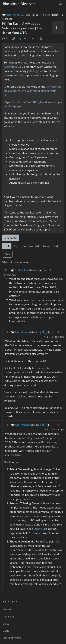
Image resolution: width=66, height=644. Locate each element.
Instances (9, 616)
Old (56, 246)
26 (5, 38)
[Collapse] (6, 270)
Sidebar (11, 238)
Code (6, 630)
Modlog (8, 609)
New (46, 246)
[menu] (61, 4)
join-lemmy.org (12, 638)
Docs (6, 623)
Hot (7, 246)
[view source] (41, 38)
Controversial (31, 246)
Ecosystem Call (13, 67)
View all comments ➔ (15, 262)
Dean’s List (40, 529)
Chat (7, 254)
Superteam (10, 51)
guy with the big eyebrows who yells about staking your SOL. (33, 91)
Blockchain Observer (19, 4)
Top (16, 246)
